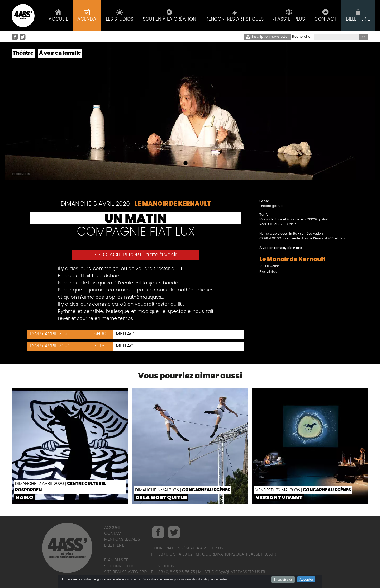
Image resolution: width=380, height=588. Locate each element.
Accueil (112, 528)
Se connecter (119, 566)
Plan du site (116, 560)
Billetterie (114, 545)
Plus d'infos (268, 272)
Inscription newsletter (267, 37)
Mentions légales (122, 540)
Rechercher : (303, 37)
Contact (114, 533)
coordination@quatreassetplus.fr (239, 554)
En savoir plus (283, 579)
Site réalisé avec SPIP (125, 572)
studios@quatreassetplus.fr (235, 572)
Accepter (306, 579)
